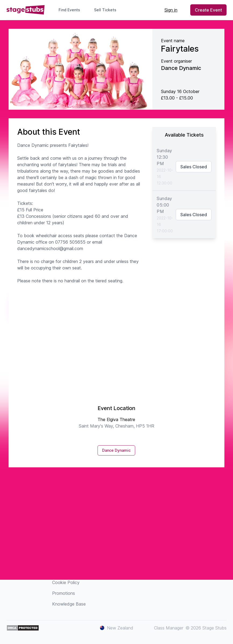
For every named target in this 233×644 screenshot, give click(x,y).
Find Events (69, 10)
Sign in (171, 10)
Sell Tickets (107, 10)
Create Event (208, 10)
